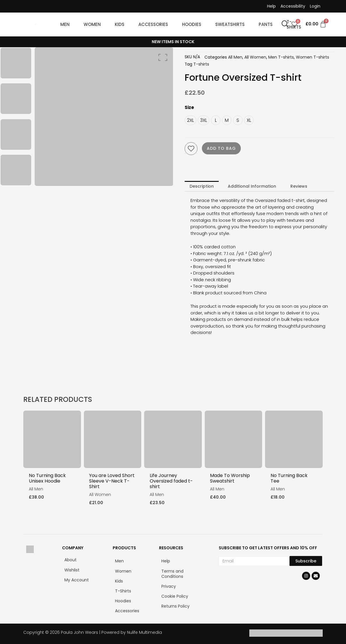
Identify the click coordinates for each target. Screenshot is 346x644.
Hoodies (123, 601)
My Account (77, 580)
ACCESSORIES (153, 24)
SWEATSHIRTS (230, 24)
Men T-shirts (281, 57)
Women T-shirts (313, 57)
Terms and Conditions (172, 573)
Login (315, 6)
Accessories (127, 610)
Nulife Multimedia (144, 632)
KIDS (120, 24)
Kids (119, 581)
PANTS (266, 24)
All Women (255, 57)
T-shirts (201, 64)
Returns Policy (175, 606)
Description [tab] (202, 186)
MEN (65, 24)
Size (189, 107)
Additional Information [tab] (252, 186)
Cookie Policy (175, 596)
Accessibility (293, 6)
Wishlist (72, 570)
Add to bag (221, 148)
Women (123, 571)
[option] (16, 63)
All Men (235, 57)
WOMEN (92, 24)
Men (119, 561)
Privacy (169, 586)
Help (271, 6)
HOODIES (192, 24)
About (70, 559)
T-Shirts (123, 591)
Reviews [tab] (299, 186)
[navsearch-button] (285, 24)
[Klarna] (304, 635)
